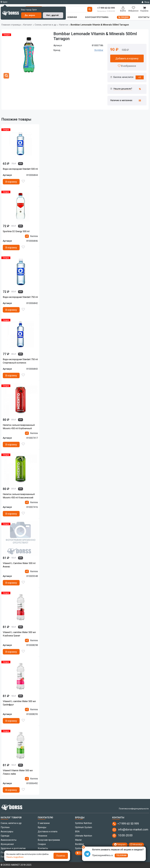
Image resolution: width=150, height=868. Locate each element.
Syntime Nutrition (83, 823)
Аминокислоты (9, 840)
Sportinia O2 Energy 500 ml (16, 231)
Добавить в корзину (127, 58)
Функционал (7, 844)
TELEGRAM (121, 855)
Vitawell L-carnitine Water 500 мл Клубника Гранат (19, 634)
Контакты (144, 17)
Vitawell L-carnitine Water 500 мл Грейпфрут (19, 703)
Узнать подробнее (15, 857)
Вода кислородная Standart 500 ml (20, 169)
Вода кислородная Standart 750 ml (20, 297)
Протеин (5, 827)
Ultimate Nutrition (84, 836)
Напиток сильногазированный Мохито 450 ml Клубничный (19, 427)
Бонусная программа (97, 17)
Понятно (61, 856)
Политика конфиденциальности (134, 809)
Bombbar (99, 50)
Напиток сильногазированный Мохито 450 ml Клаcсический (19, 496)
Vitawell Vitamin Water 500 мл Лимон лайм (18, 772)
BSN (77, 832)
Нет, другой (52, 15)
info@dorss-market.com (130, 830)
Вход (146, 2)
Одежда (5, 836)
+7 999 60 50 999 (125, 824)
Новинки (72, 17)
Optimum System (84, 827)
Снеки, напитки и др (46, 25)
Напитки (64, 25)
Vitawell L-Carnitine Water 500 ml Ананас (19, 565)
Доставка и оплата (48, 832)
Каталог (28, 25)
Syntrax (79, 848)
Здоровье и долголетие (13, 848)
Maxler (78, 840)
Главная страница (11, 25)
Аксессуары (7, 832)
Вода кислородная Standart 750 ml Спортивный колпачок (20, 361)
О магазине (44, 823)
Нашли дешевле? (123, 89)
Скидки (123, 17)
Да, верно (30, 15)
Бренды (42, 827)
